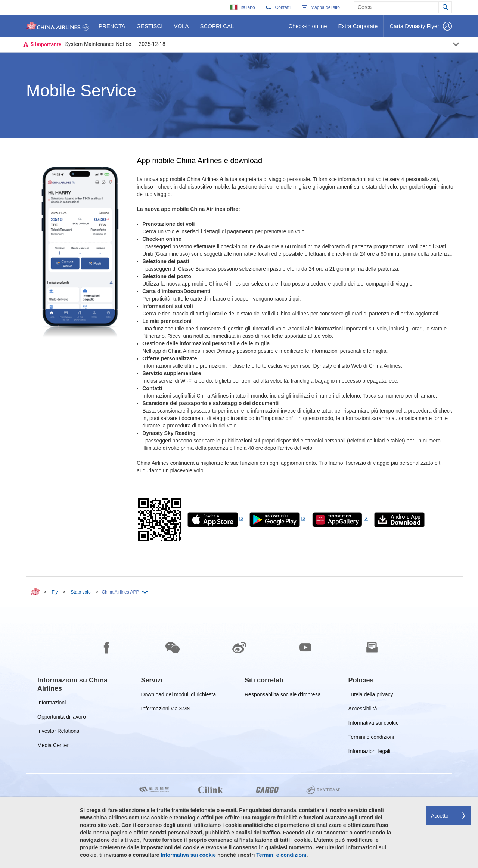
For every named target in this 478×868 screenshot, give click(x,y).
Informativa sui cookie (374, 724)
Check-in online (307, 29)
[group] (84, 684)
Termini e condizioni (371, 738)
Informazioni (52, 704)
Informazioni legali (370, 752)
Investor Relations (58, 732)
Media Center (53, 746)
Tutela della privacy (371, 696)
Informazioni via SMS (166, 710)
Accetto (440, 816)
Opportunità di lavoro (62, 718)
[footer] (239, 737)
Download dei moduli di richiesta (179, 696)
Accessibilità (363, 710)
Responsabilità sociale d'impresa (283, 696)
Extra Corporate (358, 29)
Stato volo (80, 592)
